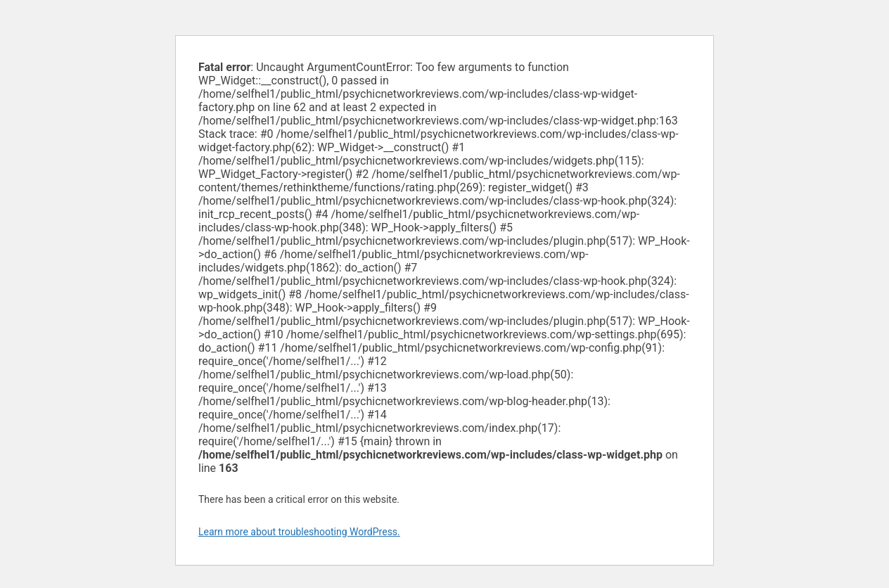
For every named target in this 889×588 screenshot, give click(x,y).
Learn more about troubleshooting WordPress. (299, 532)
